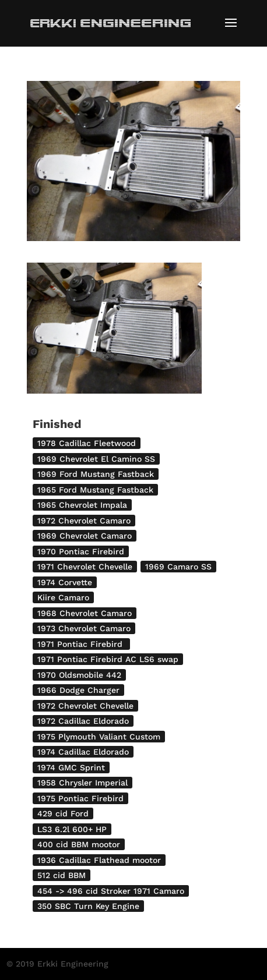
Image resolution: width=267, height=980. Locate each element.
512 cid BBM (62, 875)
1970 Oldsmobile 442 (79, 675)
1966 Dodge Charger (78, 690)
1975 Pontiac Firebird (80, 798)
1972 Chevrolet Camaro (84, 521)
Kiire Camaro (63, 597)
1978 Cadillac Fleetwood (87, 443)
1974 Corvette (65, 582)
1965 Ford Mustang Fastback (95, 490)
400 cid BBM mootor (79, 844)
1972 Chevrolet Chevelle (85, 706)
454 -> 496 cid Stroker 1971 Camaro (111, 891)
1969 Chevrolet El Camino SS (96, 459)
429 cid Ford (63, 813)
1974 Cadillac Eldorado (83, 752)
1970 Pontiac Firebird (81, 551)
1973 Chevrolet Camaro (84, 628)
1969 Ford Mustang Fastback (96, 474)
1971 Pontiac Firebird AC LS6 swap (108, 659)
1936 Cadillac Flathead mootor (99, 860)
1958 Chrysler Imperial (82, 783)
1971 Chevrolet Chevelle (85, 567)
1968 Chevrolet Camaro (85, 613)
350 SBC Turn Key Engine (88, 906)
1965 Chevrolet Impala (82, 505)
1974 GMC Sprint (71, 767)
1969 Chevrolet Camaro (85, 536)
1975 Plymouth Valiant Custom (99, 737)
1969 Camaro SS (178, 567)
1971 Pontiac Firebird (81, 644)
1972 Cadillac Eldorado (83, 721)
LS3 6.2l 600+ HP (72, 829)
